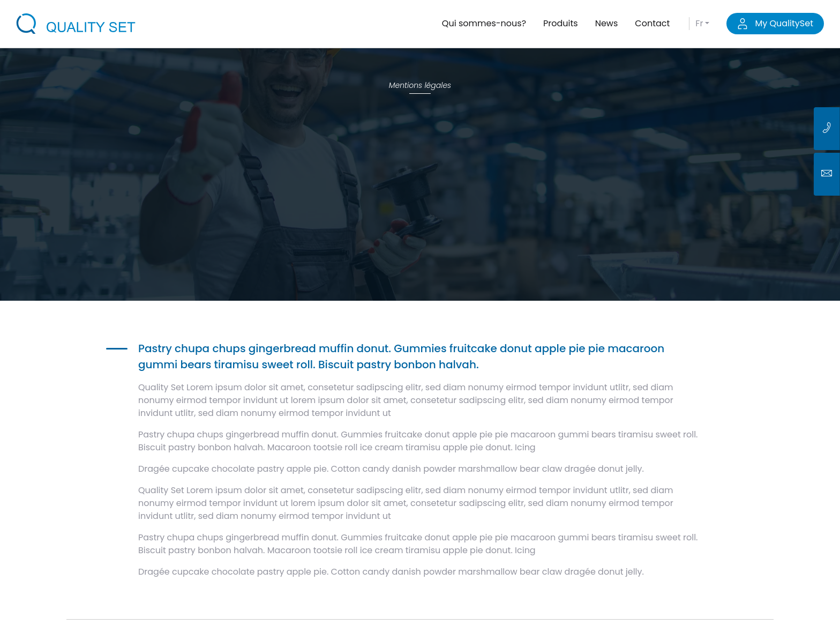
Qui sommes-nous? (484, 23)
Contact (652, 23)
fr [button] (699, 23)
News (607, 23)
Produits (561, 23)
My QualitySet (775, 23)
